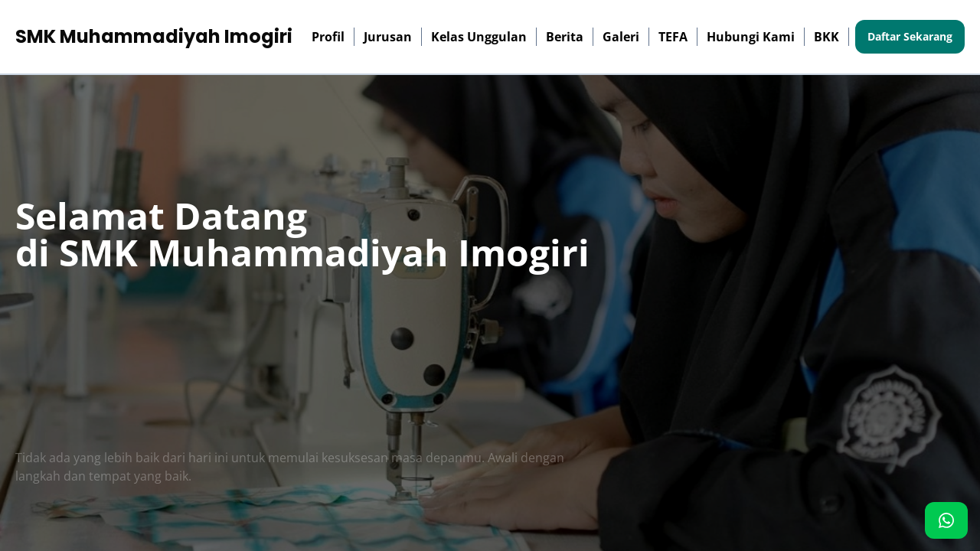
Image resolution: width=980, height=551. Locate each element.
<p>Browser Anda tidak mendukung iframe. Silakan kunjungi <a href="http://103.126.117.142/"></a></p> (490, 275)
